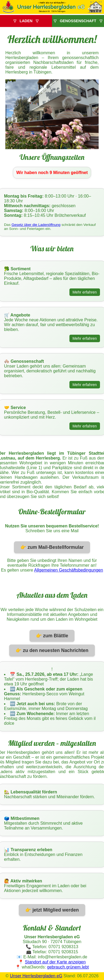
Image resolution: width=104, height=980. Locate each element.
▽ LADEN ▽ (26, 21)
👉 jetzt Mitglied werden (52, 910)
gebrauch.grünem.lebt (68, 967)
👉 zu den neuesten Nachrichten (52, 650)
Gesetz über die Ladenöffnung (36, 225)
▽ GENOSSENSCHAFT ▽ (78, 21)
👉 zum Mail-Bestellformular (52, 547)
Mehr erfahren (85, 292)
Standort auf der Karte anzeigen (55, 962)
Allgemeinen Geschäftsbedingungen (68, 570)
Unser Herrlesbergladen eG (36, 976)
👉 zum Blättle (52, 636)
